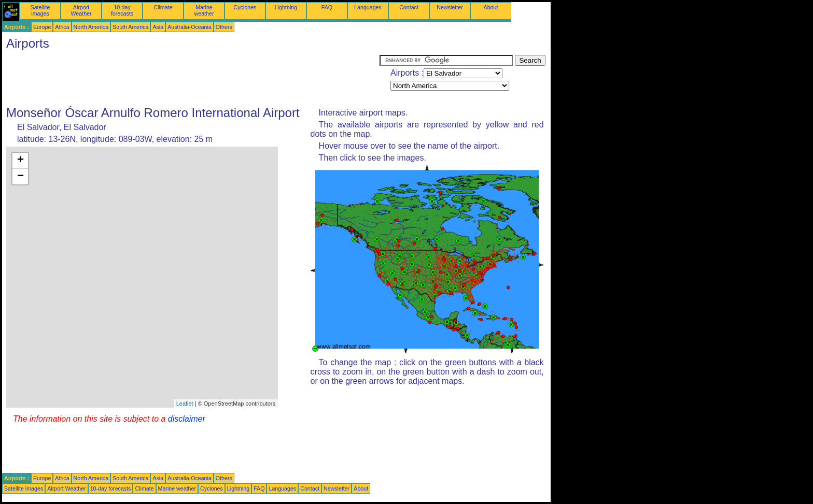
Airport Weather (81, 10)
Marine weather (204, 10)
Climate (163, 7)
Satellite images (40, 10)
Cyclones (245, 7)
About (491, 7)
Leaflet (185, 404)
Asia (158, 27)
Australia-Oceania (190, 27)
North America (91, 27)
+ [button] (20, 161)
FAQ (327, 7)
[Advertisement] (191, 78)
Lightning (286, 7)
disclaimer (187, 419)
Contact (409, 7)
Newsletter (450, 7)
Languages (368, 7)
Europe (42, 27)
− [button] (20, 177)
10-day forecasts (122, 10)
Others (224, 27)
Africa (62, 27)
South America (130, 27)
